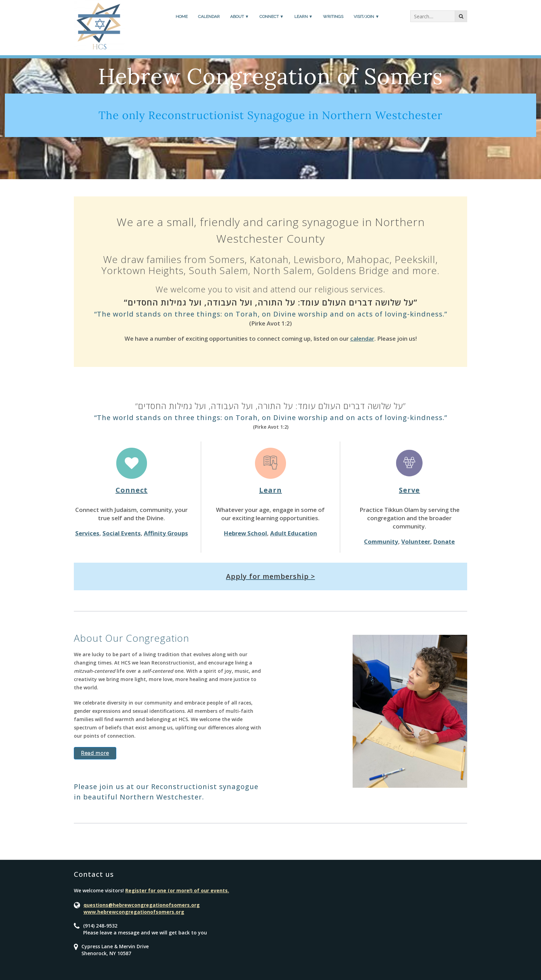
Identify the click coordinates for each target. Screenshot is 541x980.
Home (182, 17)
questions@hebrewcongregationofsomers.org (142, 905)
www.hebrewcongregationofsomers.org (134, 912)
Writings (333, 17)
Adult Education (294, 533)
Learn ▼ (304, 17)
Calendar (209, 17)
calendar (362, 338)
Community (381, 541)
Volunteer (416, 541)
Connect (132, 490)
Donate (444, 541)
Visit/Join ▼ (366, 17)
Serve (409, 490)
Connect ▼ (272, 17)
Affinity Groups (166, 533)
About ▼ (240, 17)
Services (87, 533)
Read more (95, 753)
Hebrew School (245, 533)
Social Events (122, 533)
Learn (270, 490)
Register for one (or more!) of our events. (177, 890)
